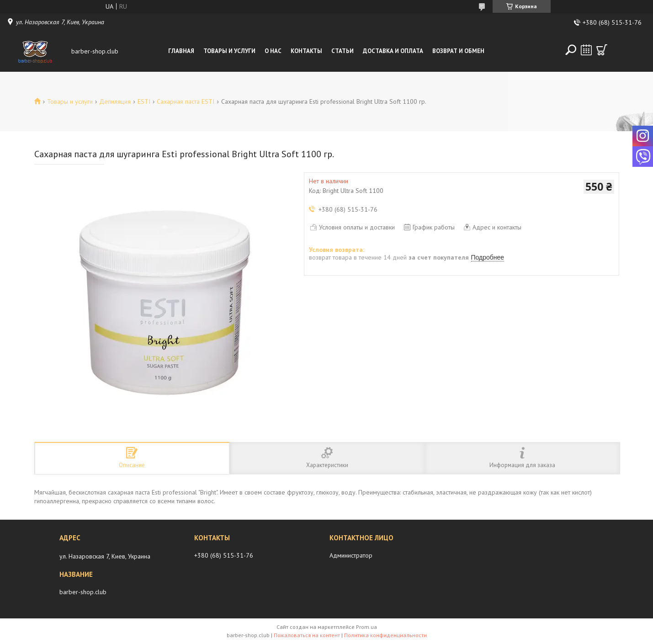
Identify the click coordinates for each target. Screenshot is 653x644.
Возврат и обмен (458, 51)
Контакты (306, 51)
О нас (273, 51)
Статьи (342, 51)
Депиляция (115, 101)
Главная (181, 51)
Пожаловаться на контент (307, 635)
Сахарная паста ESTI (186, 101)
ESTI (144, 101)
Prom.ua (366, 627)
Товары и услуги (229, 51)
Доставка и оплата (393, 51)
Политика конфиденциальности (385, 635)
